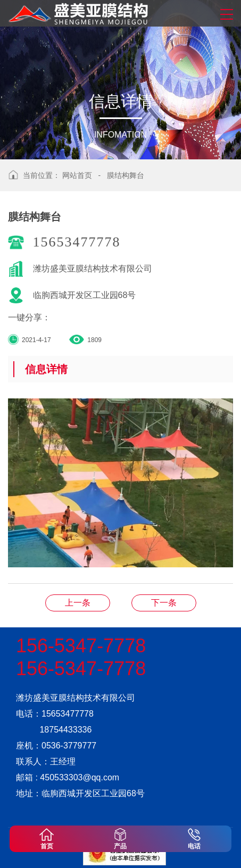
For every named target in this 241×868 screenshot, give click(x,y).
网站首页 (77, 175)
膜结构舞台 (126, 175)
